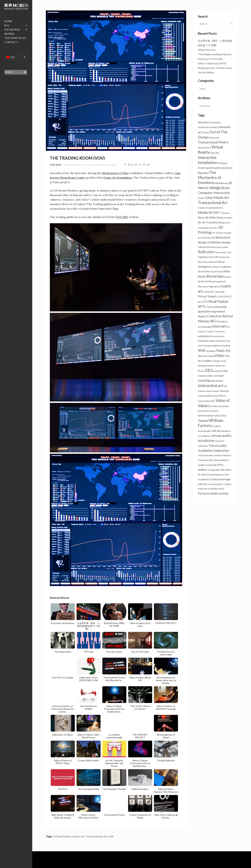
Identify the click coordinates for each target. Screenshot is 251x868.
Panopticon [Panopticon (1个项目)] (222, 322)
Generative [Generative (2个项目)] (204, 401)
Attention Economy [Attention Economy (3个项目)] (209, 122)
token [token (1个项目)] (221, 489)
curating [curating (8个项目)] (204, 380)
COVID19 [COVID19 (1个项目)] (221, 297)
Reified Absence (207, 50)
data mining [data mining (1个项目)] (208, 356)
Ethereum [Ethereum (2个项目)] (214, 138)
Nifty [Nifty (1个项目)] (226, 371)
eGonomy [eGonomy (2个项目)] (224, 257)
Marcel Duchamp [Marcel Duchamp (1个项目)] (206, 262)
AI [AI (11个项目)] (230, 183)
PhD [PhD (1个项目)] (213, 401)
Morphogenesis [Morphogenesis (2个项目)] (217, 281)
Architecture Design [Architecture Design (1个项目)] (208, 127)
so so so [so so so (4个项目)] (203, 281)
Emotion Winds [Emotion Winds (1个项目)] (218, 396)
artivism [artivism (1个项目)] (218, 455)
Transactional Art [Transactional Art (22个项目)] (213, 203)
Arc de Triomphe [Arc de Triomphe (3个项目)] (208, 222)
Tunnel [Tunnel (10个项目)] (203, 421)
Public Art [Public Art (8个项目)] (223, 351)
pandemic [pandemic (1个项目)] (226, 431)
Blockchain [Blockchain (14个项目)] (215, 276)
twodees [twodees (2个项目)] (211, 351)
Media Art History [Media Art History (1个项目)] (217, 341)
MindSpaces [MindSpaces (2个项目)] (222, 183)
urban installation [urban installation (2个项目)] (222, 267)
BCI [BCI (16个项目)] (214, 321)
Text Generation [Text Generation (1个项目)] (206, 455)
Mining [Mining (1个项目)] (221, 223)
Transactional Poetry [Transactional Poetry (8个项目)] (213, 142)
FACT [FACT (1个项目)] (229, 297)
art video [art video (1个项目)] (214, 406)
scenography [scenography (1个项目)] (214, 470)
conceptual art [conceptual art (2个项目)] (215, 484)
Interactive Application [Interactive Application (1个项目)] (208, 287)
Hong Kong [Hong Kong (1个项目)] (203, 168)
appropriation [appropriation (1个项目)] (217, 381)
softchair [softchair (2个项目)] (203, 446)
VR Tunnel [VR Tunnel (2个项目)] (217, 233)
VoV (111, 836)
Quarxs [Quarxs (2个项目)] (226, 213)
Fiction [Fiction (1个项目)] (201, 198)
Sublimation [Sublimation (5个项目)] (221, 451)
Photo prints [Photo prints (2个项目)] (217, 336)
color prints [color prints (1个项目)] (209, 292)
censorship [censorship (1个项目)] (211, 465)
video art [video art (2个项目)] (220, 366)
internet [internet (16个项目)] (219, 326)
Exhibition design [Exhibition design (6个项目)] (219, 242)
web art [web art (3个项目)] (202, 484)
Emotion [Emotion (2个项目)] (218, 371)
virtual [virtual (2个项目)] (209, 208)
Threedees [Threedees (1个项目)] (203, 460)
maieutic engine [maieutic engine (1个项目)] (206, 376)
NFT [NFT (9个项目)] (218, 213)
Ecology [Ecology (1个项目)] (216, 361)
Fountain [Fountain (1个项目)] (228, 218)
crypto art (78, 836)
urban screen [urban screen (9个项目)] (219, 493)
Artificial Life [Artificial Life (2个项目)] (208, 238)
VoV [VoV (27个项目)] (202, 350)
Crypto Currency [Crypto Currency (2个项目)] (215, 331)
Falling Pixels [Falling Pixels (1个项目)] (204, 247)
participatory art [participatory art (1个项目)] (218, 475)
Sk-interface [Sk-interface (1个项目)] (204, 475)
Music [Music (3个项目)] (201, 217)
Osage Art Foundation (117, 178)
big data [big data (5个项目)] (203, 173)
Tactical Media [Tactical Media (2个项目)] (214, 307)
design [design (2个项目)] (229, 168)
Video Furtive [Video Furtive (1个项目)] (212, 391)
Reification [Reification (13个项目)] (206, 252)
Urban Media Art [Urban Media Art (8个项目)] (217, 198)
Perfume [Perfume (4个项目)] (204, 493)
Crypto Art (80, 165)
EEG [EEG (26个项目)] (209, 370)
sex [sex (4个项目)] (200, 356)
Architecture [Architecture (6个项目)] (214, 217)
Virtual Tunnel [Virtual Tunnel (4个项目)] (207, 296)
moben (113, 165)
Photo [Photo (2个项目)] (201, 371)
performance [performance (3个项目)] (205, 415)
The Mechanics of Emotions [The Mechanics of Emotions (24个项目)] (210, 177)
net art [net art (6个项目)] (216, 431)
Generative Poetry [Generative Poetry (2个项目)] (208, 411)
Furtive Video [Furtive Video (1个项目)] (220, 416)
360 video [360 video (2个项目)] (226, 470)
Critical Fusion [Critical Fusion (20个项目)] (216, 301)
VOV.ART (122, 217)
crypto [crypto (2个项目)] (228, 484)
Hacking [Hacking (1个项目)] (226, 346)
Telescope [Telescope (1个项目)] (220, 292)
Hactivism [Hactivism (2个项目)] (224, 406)
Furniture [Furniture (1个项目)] (216, 426)
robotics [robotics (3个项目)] (224, 391)
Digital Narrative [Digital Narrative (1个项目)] (206, 257)
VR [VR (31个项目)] (211, 420)
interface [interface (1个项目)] (227, 455)
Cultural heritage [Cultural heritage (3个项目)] (220, 479)
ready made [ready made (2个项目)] (204, 396)
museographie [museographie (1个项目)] (205, 327)
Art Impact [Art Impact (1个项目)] (223, 163)
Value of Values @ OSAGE (212, 63)
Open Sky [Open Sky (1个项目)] (215, 153)
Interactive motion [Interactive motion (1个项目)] (219, 247)
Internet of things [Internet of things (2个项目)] (208, 489)
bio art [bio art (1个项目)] (201, 302)
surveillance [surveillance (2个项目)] (204, 436)
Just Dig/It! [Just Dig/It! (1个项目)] (219, 376)
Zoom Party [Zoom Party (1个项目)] (216, 272)
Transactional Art (96, 165)
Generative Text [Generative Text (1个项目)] (223, 252)
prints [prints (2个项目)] (228, 277)
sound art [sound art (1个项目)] (220, 441)
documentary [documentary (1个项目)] (204, 148)
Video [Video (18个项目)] (219, 355)
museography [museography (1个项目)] (204, 431)
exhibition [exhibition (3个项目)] (204, 336)
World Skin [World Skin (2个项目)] (204, 271)
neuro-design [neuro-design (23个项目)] (210, 188)
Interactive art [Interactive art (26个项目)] (211, 385)
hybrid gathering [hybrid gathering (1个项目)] (217, 168)
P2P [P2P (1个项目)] (216, 257)
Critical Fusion (62, 836)
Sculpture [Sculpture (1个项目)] (210, 366)
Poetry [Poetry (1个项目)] (206, 133)
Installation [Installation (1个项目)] (203, 341)
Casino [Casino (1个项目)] (201, 208)
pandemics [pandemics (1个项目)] (218, 208)
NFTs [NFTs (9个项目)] (202, 306)
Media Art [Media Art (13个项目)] (206, 212)
